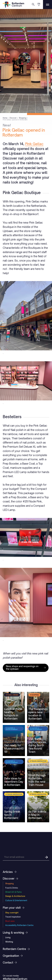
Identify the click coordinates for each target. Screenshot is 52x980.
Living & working (15, 933)
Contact (10, 963)
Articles (10, 872)
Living (8, 937)
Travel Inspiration (13, 917)
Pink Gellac (34, 144)
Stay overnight (12, 913)
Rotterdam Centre (16, 949)
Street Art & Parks (13, 892)
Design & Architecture (15, 896)
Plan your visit (14, 908)
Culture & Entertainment (16, 900)
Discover (10, 879)
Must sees (10, 921)
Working (9, 942)
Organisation (13, 956)
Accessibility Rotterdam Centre (19, 925)
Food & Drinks (12, 888)
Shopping (9, 883)
